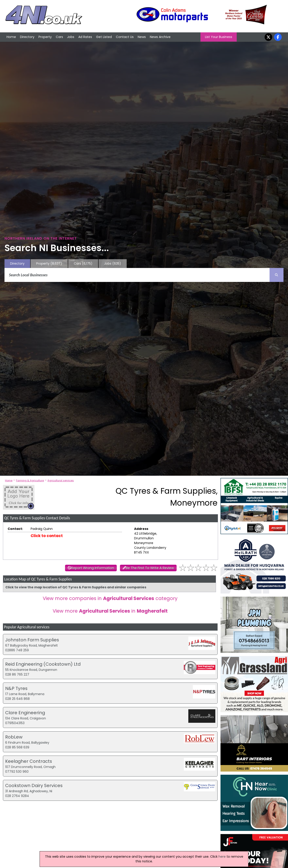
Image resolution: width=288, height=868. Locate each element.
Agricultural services (61, 480)
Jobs (71, 37)
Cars (59, 37)
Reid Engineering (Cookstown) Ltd (43, 664)
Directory (27, 37)
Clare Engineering (25, 713)
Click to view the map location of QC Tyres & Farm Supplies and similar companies (76, 587)
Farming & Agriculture (30, 480)
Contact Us (125, 37)
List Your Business (219, 37)
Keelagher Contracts (29, 761)
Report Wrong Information (93, 568)
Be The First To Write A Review (150, 568)
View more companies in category (110, 598)
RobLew (14, 737)
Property (45, 37)
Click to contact (47, 536)
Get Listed (104, 37)
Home (11, 37)
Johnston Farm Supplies (32, 640)
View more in (110, 611)
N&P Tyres (16, 688)
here (222, 857)
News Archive (160, 37)
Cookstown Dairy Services (34, 785)
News (142, 37)
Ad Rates (85, 37)
